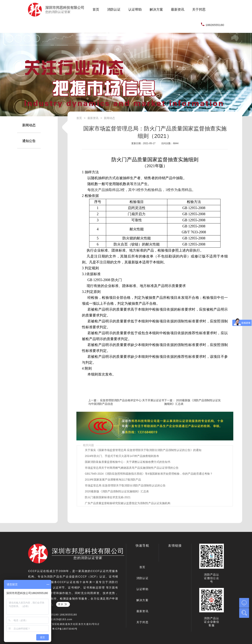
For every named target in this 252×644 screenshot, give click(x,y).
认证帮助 (137, 10)
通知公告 (29, 141)
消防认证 (115, 10)
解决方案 (158, 10)
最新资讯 (179, 10)
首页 (96, 10)
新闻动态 (29, 125)
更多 (63, 604)
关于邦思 (199, 10)
